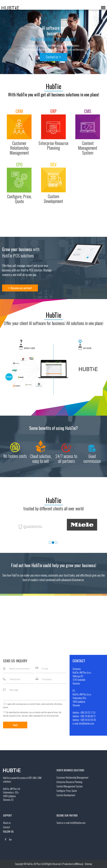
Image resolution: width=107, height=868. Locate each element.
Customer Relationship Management (72, 778)
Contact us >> (53, 57)
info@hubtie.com (87, 723)
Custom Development (66, 795)
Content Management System (70, 786)
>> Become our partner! (20, 288)
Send (15, 725)
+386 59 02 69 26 (88, 720)
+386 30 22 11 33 (88, 713)
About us (7, 823)
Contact (7, 827)
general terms (53, 712)
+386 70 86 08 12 (88, 716)
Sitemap (88, 864)
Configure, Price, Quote (67, 791)
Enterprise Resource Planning (69, 782)
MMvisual (79, 864)
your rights (29, 716)
